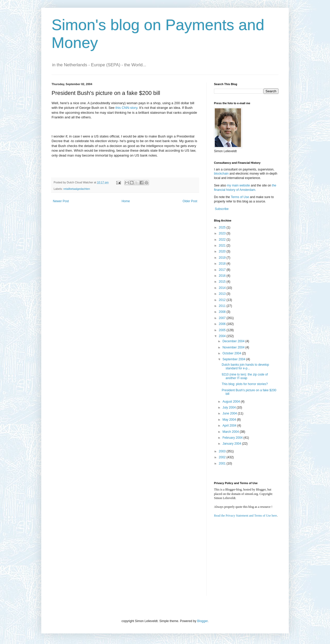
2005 (223, 330)
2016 (223, 276)
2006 (223, 324)
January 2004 (232, 444)
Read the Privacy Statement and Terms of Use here (245, 516)
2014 (223, 288)
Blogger (203, 621)
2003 (223, 451)
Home (126, 201)
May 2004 (230, 420)
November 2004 (234, 347)
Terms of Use (240, 197)
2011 (223, 306)
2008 (223, 312)
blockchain (222, 174)
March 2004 (231, 432)
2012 (223, 300)
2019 (223, 258)
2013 (223, 294)
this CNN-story (126, 108)
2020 (223, 251)
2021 (223, 246)
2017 (223, 270)
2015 (223, 282)
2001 (223, 463)
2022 (223, 240)
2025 (223, 227)
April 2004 (230, 426)
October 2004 (232, 353)
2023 (223, 233)
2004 (223, 336)
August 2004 (232, 402)
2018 (223, 264)
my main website (238, 185)
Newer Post (61, 201)
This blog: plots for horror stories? (245, 384)
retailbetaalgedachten (77, 189)
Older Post (190, 201)
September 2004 (234, 359)
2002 (223, 457)
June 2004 (230, 413)
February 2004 (233, 438)
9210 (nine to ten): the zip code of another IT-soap (245, 376)
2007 (223, 318)
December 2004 (234, 341)
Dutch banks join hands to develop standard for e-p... (245, 366)
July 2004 (230, 407)
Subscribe (222, 209)
